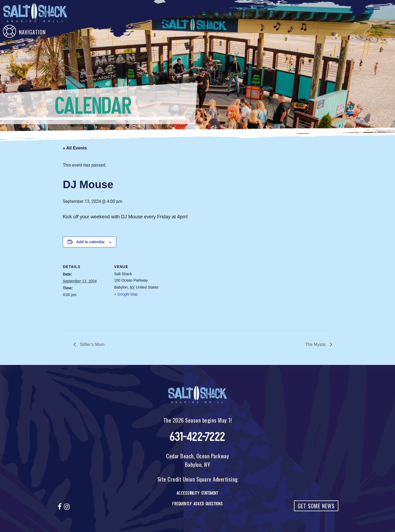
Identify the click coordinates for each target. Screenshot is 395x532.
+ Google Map (126, 294)
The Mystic (316, 344)
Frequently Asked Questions (197, 504)
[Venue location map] (194, 293)
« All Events (75, 148)
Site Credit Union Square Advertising (198, 479)
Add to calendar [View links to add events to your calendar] (91, 242)
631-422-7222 (198, 437)
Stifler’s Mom (92, 344)
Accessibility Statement (198, 493)
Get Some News (316, 506)
